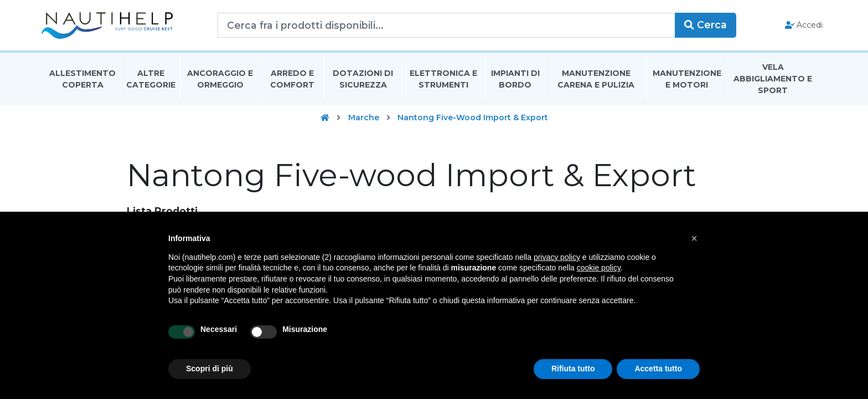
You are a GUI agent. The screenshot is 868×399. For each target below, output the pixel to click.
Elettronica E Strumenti (443, 80)
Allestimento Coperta (82, 80)
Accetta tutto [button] (658, 369)
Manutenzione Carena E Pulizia (596, 80)
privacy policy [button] (557, 257)
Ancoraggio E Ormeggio (220, 80)
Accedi (801, 25)
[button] (694, 238)
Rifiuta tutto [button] (573, 369)
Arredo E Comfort (292, 80)
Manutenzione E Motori (687, 80)
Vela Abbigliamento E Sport (773, 80)
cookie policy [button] (599, 268)
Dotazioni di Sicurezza (363, 80)
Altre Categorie (151, 80)
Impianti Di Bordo (515, 80)
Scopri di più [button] (210, 369)
